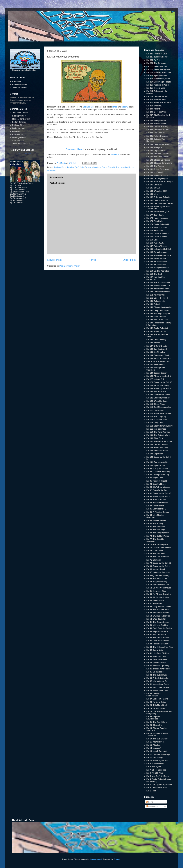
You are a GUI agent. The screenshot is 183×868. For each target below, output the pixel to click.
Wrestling (51, 170)
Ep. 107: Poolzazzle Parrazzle (159, 441)
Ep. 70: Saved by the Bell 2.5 (159, 563)
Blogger (117, 859)
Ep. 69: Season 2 (17, 200)
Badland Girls (89, 107)
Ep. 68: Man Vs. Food (156, 569)
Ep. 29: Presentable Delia (157, 690)
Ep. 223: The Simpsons (156, 63)
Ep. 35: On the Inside (155, 672)
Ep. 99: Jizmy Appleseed (157, 468)
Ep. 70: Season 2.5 (18, 198)
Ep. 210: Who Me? (154, 106)
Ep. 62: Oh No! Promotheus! (159, 588)
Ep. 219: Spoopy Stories (157, 76)
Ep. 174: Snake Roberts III (158, 224)
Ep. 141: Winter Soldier (156, 331)
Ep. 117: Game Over (155, 410)
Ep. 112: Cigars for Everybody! (160, 426)
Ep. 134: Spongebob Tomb (158, 355)
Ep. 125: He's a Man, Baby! (158, 386)
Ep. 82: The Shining (155, 524)
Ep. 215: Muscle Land (156, 88)
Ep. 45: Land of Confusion (158, 641)
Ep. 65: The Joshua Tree (157, 579)
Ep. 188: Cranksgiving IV (157, 179)
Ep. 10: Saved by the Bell (157, 761)
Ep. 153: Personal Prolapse (158, 292)
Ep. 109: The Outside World (158, 435)
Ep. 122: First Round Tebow (158, 395)
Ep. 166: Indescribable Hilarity (159, 249)
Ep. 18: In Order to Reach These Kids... (157, 735)
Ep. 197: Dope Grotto (155, 151)
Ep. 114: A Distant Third (157, 420)
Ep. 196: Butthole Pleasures (158, 154)
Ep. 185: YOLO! (153, 188)
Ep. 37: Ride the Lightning (158, 666)
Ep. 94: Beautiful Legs (156, 484)
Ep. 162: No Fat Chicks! (157, 262)
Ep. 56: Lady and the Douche (159, 607)
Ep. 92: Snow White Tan (157, 490)
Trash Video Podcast (21, 144)
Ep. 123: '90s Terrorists (156, 392)
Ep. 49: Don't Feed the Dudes (159, 628)
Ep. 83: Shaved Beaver (156, 520)
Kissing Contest (19, 116)
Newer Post (54, 260)
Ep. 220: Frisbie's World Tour (159, 72)
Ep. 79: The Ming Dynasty (157, 533)
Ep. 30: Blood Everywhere (158, 687)
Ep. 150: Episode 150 (155, 301)
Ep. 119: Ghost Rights (156, 404)
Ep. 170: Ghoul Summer (157, 237)
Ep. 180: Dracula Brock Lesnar (160, 203)
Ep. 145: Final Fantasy (156, 317)
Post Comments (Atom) (70, 266)
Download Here (74, 149)
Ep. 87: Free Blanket (155, 506)
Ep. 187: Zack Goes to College (159, 182)
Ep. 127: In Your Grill (155, 379)
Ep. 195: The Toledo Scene (158, 157)
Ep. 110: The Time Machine (158, 432)
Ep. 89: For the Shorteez (157, 500)
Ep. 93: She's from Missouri (158, 487)
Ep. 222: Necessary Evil (157, 66)
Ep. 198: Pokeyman (155, 147)
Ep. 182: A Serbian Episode (158, 197)
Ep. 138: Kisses (153, 343)
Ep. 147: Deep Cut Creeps (158, 310)
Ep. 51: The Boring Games (158, 622)
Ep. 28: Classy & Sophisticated (153, 695)
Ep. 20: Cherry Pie (154, 725)
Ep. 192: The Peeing (155, 166)
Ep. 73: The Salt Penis (156, 554)
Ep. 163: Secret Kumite (156, 258)
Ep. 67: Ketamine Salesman (158, 572)
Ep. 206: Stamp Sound (156, 120)
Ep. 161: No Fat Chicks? (157, 265)
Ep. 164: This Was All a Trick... (159, 255)
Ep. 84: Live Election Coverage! (155, 516)
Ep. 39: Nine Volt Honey (157, 659)
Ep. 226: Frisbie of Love (157, 54)
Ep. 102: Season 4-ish (19, 192)
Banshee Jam (18, 135)
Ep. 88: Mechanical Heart (157, 503)
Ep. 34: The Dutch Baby (157, 675)
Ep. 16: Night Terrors (155, 742)
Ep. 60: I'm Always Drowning (159, 594)
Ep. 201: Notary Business (157, 136)
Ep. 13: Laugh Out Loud (157, 751)
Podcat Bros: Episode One (158, 361)
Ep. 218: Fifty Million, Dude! (158, 79)
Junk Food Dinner (20, 113)
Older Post (129, 260)
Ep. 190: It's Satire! (155, 172)
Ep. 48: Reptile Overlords (157, 631)
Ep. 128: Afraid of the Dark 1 (159, 376)
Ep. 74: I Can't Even (155, 551)
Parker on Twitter (20, 84)
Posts (149, 802)
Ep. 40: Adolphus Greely (157, 656)
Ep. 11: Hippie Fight (155, 757)
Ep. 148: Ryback (153, 304)
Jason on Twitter (19, 88)
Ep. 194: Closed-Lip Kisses (158, 160)
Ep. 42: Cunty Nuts (155, 650)
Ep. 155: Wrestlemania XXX (158, 286)
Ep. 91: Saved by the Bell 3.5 (159, 493)
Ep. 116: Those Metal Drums (159, 413)
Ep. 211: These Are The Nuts (159, 103)
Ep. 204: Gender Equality (157, 127)
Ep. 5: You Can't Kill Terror (158, 776)
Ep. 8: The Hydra (154, 767)
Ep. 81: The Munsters (156, 527)
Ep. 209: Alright (153, 109)
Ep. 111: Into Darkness (156, 429)
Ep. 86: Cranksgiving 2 (156, 509)
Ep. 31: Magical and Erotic (158, 684)
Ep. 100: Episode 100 (155, 465)
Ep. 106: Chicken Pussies (157, 445)
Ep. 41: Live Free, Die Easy (158, 653)
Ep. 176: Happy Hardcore (157, 218)
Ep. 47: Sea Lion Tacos (156, 635)
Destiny (125, 107)
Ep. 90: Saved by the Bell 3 (158, 497)
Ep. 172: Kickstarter (155, 231)
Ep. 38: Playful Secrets (156, 663)
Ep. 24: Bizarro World (156, 708)
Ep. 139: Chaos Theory (156, 340)
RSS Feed (16, 81)
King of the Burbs (99, 167)
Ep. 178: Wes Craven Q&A (158, 212)
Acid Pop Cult (18, 141)
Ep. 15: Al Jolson (154, 745)
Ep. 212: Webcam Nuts (156, 100)
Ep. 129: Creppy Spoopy (157, 373)
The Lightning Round (125, 167)
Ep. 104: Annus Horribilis (157, 451)
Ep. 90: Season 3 (17, 196)
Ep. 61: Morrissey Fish (156, 591)
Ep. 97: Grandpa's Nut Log (158, 475)
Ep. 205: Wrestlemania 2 (157, 124)
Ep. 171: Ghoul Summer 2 (157, 234)
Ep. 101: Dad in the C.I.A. (157, 462)
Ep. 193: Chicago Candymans (159, 163)
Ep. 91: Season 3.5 (18, 194)
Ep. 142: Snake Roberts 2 (157, 328)
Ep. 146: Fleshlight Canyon (158, 314)
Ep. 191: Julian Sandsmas (158, 169)
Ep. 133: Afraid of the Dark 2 (159, 358)
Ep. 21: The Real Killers (157, 722)
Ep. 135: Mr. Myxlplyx (156, 352)
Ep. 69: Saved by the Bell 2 (158, 566)
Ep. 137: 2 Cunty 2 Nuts (157, 346)
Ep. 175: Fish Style (154, 221)
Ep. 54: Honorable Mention (158, 613)
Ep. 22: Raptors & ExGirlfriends (154, 718)
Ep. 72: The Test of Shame (158, 557)
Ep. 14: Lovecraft (154, 748)
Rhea (115, 107)
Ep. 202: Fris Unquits (155, 133)
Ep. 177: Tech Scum (155, 215)
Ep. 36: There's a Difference (158, 669)
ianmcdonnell (96, 859)
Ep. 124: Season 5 (18, 190)
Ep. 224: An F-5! (153, 60)
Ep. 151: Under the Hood (157, 298)
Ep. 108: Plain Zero (155, 438)
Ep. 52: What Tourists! (156, 619)
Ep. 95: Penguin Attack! (157, 481)
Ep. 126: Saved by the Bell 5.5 (159, 382)
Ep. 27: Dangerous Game (157, 699)
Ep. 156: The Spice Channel (158, 282)
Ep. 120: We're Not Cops (157, 401)
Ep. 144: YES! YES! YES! (157, 320)
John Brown (85, 167)
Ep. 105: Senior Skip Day (157, 448)
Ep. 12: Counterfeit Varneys (158, 754)
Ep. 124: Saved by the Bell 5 (159, 389)
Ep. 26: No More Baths (156, 702)
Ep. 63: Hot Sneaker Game (158, 585)
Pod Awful (17, 131)
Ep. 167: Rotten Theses (156, 246)
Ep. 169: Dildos (153, 240)
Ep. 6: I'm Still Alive (155, 773)
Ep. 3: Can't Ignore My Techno (159, 785)
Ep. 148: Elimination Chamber (159, 307)
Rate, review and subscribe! (25, 69)
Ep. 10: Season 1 (17, 203)
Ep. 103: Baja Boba (155, 454)
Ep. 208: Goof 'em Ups (156, 112)
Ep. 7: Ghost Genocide (156, 770)
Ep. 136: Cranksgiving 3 (157, 349)
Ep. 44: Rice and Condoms (158, 644)
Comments (152, 806)
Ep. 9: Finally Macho (155, 764)
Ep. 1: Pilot (151, 791)
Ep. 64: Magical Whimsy (157, 582)
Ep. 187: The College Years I (22, 183)
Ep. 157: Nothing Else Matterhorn (156, 278)
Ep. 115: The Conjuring (156, 416)
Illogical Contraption (21, 119)
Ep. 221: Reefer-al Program (158, 69)
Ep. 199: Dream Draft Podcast (159, 144)
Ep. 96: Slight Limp (155, 478)
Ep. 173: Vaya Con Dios (157, 227)
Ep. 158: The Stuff (154, 274)
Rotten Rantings (19, 122)
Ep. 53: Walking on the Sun (158, 616)
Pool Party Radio (24, 153)
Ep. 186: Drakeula (154, 185)
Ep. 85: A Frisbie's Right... (158, 512)
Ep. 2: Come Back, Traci (157, 788)
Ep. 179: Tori (15, 185)
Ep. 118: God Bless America (159, 407)
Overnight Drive (19, 138)
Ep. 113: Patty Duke (155, 423)
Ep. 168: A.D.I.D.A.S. (155, 243)
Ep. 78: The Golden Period (158, 536)
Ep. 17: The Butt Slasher (157, 739)
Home (92, 260)
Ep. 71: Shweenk (154, 560)
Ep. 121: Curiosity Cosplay (158, 398)
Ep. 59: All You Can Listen (158, 597)
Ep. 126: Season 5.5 (18, 188)
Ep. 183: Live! (152, 194)
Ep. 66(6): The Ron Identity (158, 576)
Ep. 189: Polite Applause (157, 176)
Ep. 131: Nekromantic (156, 365)
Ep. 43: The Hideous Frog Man (160, 647)
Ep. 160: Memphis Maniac (157, 268)
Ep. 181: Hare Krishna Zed (158, 200)
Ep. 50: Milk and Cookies (157, 625)
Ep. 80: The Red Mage (156, 530)
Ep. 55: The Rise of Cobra (157, 610)
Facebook (115, 154)
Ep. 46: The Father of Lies (158, 638)
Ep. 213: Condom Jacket (157, 96)
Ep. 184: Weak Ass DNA (157, 191)
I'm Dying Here (19, 128)
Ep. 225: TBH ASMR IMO (157, 57)
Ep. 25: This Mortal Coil (157, 705)
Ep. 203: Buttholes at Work (158, 130)
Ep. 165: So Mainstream (157, 252)
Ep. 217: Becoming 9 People (159, 82)
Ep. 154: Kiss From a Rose (158, 289)
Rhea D (111, 167)
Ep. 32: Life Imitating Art (157, 681)
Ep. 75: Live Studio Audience (159, 547)
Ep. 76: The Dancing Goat (157, 544)
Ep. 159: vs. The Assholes (158, 271)
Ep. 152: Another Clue (156, 295)
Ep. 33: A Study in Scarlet (157, 678)
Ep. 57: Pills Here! (154, 603)
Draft (77, 167)
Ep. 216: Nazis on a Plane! (158, 85)
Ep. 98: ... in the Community (158, 472)
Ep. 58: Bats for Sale (155, 600)
